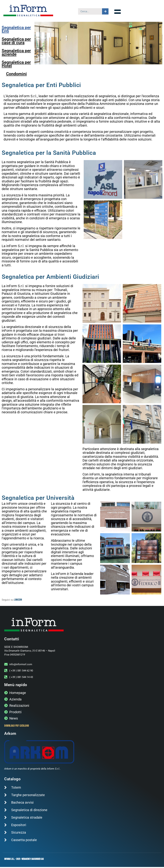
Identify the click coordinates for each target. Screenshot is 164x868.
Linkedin (18, 601)
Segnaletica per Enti (16, 30)
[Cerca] (105, 11)
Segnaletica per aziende (16, 53)
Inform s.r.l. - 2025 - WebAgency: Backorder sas (24, 860)
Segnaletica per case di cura (16, 42)
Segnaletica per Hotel (16, 65)
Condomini (16, 75)
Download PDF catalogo (17, 727)
